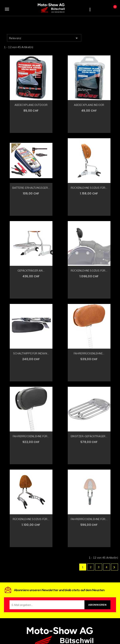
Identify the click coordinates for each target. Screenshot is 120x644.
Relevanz (44, 38)
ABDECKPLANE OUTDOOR (31, 105)
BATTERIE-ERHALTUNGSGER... (31, 188)
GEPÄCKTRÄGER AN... (31, 271)
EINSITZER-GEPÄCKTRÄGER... (89, 436)
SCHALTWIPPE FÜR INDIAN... (31, 353)
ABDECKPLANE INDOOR (89, 105)
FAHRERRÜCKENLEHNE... (89, 353)
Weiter (114, 567)
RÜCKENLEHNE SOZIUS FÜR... (89, 188)
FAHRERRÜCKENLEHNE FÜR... (31, 436)
